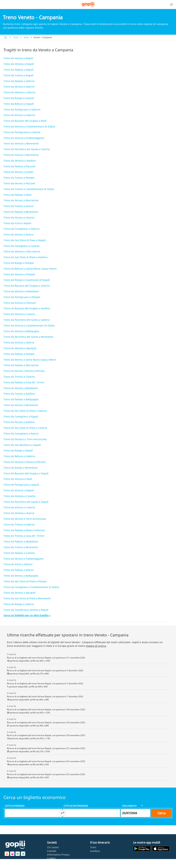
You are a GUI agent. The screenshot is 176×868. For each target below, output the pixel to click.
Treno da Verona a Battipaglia (21, 576)
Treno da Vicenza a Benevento (21, 155)
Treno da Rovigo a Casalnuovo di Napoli (27, 280)
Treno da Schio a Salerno (18, 564)
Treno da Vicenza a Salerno (19, 115)
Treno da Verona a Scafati (18, 172)
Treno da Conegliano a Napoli (21, 416)
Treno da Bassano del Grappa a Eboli (25, 121)
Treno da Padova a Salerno (19, 81)
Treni (16, 37)
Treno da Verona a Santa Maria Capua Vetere (30, 360)
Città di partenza (15, 806)
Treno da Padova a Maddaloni (21, 541)
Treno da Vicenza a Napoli (19, 490)
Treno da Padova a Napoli (18, 70)
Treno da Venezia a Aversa (19, 513)
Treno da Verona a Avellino (19, 422)
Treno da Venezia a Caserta (19, 496)
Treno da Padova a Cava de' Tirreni (24, 382)
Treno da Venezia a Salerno (19, 92)
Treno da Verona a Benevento (21, 405)
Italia (26, 37)
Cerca (161, 813)
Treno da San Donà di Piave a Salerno (25, 411)
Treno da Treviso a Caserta (19, 377)
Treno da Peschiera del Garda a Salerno (27, 320)
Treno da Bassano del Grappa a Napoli (26, 473)
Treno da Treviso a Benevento (21, 547)
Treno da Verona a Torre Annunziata (25, 519)
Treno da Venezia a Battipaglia (21, 331)
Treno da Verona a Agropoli (19, 593)
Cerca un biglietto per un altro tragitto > (27, 615)
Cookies (52, 858)
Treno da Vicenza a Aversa (19, 342)
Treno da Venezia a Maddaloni (21, 291)
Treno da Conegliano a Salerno (21, 229)
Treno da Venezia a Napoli (19, 64)
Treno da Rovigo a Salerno (19, 604)
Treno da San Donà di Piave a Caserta (25, 428)
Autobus (95, 851)
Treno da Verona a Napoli (18, 58)
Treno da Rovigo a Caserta (19, 98)
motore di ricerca (96, 646)
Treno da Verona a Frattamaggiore (24, 559)
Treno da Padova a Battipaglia (21, 399)
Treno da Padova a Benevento (21, 212)
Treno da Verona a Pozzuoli (19, 183)
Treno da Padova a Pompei (19, 354)
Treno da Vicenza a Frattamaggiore (24, 138)
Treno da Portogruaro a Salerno (22, 109)
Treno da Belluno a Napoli (19, 104)
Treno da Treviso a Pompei (19, 178)
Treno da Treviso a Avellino (19, 394)
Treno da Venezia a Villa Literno (22, 251)
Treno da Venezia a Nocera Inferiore (25, 462)
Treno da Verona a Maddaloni (21, 388)
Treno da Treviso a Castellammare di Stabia (29, 189)
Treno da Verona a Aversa (18, 234)
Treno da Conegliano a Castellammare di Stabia (31, 587)
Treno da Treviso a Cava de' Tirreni (24, 536)
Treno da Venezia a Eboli (18, 479)
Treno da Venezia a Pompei (19, 274)
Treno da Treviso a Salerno (19, 524)
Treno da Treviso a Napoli (18, 75)
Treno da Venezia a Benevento (21, 143)
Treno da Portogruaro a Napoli (21, 485)
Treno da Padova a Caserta (19, 553)
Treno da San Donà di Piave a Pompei (25, 581)
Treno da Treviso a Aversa (19, 206)
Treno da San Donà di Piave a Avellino (25, 257)
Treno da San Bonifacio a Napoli (22, 445)
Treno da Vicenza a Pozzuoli (20, 303)
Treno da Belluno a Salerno (19, 456)
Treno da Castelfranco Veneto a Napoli (26, 610)
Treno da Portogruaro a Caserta (22, 132)
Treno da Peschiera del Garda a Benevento (28, 337)
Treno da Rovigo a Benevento (21, 468)
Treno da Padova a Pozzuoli (19, 166)
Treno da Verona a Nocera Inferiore (24, 371)
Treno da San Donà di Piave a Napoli (25, 240)
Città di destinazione (76, 806)
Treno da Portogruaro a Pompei (22, 297)
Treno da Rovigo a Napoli (18, 450)
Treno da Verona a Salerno (19, 87)
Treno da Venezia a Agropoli (20, 348)
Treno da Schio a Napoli (17, 223)
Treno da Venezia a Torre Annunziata (25, 439)
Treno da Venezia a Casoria (19, 314)
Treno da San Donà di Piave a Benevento (27, 598)
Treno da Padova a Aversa (19, 570)
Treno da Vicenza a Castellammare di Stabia (29, 325)
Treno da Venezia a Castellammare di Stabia (29, 126)
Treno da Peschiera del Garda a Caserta (27, 149)
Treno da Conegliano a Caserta (21, 246)
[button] (171, 5)
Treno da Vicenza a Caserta (19, 507)
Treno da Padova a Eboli (17, 195)
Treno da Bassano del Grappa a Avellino (27, 308)
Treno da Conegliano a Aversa (21, 433)
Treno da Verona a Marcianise (21, 200)
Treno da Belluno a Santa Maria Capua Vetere (30, 269)
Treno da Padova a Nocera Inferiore (24, 530)
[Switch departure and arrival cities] (63, 813)
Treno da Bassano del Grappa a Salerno (27, 286)
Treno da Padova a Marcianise (21, 365)
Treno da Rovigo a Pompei (19, 263)
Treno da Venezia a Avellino (20, 161)
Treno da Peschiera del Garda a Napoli (26, 502)
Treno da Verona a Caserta (19, 217)
